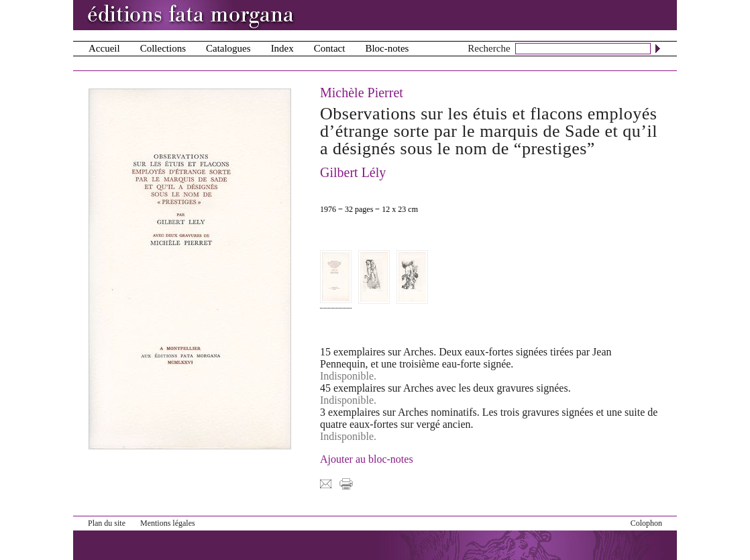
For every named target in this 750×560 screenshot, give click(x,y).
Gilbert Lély (353, 172)
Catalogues (228, 48)
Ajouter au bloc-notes (367, 459)
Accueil (104, 48)
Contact (330, 48)
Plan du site (107, 523)
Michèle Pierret (362, 93)
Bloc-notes (387, 48)
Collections (163, 48)
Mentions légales (168, 523)
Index (282, 48)
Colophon (646, 523)
